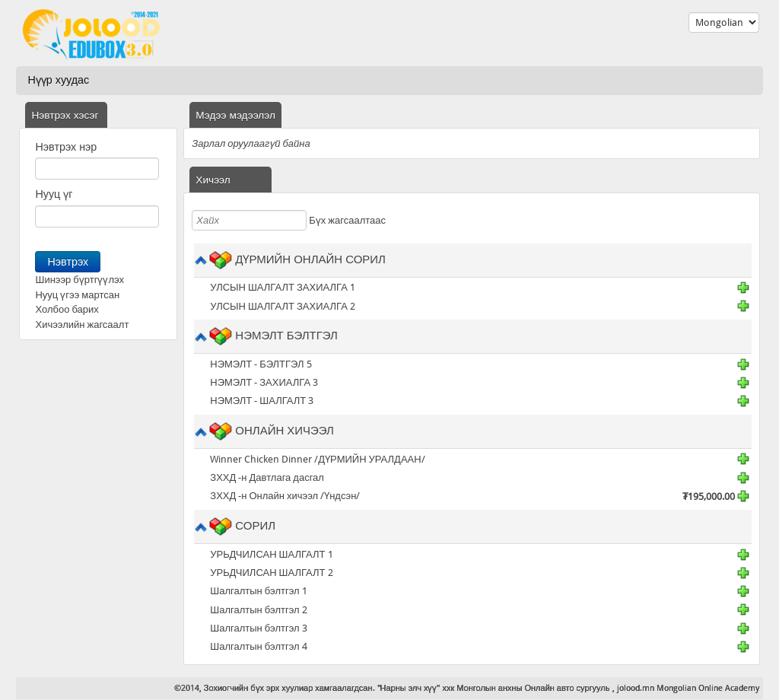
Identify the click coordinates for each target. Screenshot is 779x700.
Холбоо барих (67, 309)
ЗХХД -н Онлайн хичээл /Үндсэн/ (285, 496)
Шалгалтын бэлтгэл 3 (258, 628)
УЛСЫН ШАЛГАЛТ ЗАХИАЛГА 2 (283, 306)
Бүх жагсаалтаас (347, 220)
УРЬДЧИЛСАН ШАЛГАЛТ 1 (271, 554)
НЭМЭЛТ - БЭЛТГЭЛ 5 (261, 364)
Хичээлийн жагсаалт (82, 325)
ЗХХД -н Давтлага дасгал (267, 477)
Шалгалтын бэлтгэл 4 (258, 646)
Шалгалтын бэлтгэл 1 (258, 591)
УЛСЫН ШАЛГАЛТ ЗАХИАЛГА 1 (283, 287)
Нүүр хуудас (58, 80)
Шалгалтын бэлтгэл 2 (258, 610)
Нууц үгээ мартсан (77, 295)
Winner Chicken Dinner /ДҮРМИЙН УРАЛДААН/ (317, 459)
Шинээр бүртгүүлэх (79, 280)
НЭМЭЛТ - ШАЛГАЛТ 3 (262, 401)
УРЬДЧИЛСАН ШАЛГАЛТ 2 (271, 573)
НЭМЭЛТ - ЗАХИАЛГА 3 (264, 382)
